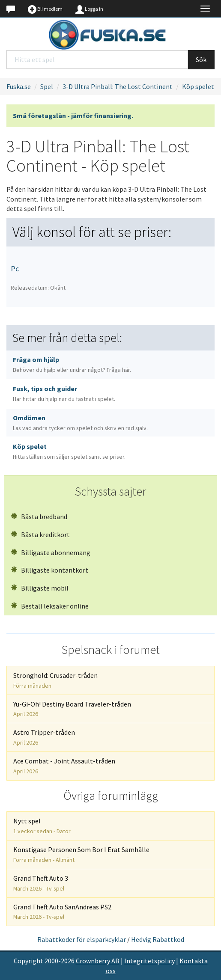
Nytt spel (42, 826)
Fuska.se (19, 86)
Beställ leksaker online (50, 606)
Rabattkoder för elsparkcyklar (82, 939)
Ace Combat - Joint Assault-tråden (64, 766)
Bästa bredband (39, 517)
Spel (47, 86)
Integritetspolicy (149, 961)
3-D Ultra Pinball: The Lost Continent (118, 86)
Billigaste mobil (40, 588)
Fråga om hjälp (72, 364)
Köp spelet (198, 86)
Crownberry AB (98, 961)
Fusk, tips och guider (64, 393)
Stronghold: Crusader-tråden (55, 680)
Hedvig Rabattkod (158, 939)
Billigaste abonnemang (51, 552)
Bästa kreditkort (40, 535)
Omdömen (80, 423)
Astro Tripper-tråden (44, 737)
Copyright (28, 961)
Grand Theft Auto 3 (41, 883)
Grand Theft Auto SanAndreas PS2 (62, 912)
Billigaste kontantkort (49, 570)
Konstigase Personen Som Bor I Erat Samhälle (81, 854)
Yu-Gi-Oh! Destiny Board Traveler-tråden (72, 709)
